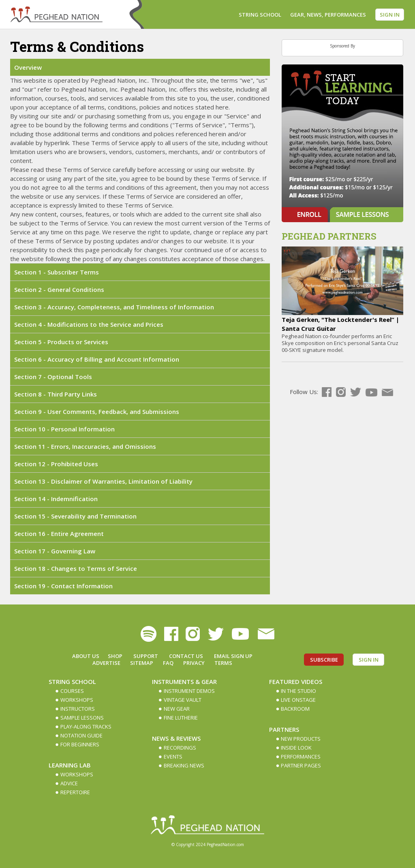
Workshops (77, 700)
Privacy (194, 663)
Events (173, 757)
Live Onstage (298, 700)
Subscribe (324, 660)
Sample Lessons (82, 718)
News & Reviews (176, 738)
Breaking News (184, 765)
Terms (223, 663)
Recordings (180, 748)
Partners (284, 729)
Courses (72, 691)
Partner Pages (301, 765)
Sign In (390, 15)
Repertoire (75, 792)
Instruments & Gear (184, 682)
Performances (301, 757)
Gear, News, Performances (328, 15)
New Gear (177, 709)
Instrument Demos (189, 691)
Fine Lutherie (181, 718)
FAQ (168, 663)
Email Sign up (233, 656)
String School (260, 15)
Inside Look (296, 748)
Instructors (78, 709)
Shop (115, 656)
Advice (69, 783)
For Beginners (80, 744)
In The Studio (298, 691)
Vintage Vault (183, 700)
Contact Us (186, 656)
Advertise (106, 663)
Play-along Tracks (86, 727)
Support (146, 656)
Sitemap (142, 663)
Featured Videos (296, 682)
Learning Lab (70, 765)
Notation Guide (81, 735)
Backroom (295, 709)
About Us (86, 656)
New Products (301, 739)
